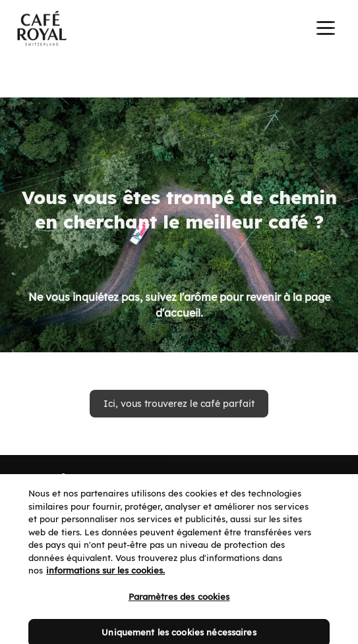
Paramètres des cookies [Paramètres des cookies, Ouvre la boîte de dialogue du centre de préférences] (179, 604)
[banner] (179, 30)
